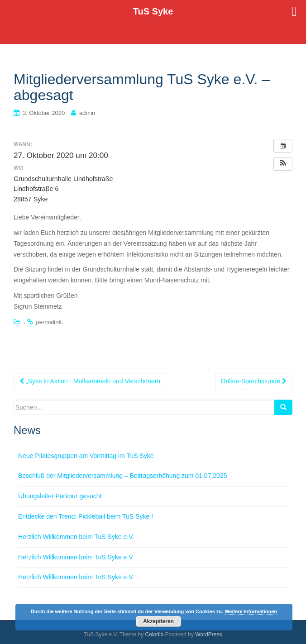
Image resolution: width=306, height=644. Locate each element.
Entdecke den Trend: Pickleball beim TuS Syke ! (86, 516)
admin (87, 113)
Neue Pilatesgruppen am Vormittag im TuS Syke (86, 456)
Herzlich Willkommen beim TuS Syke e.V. (76, 537)
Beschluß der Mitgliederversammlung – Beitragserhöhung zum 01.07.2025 (122, 476)
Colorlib (155, 634)
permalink (49, 322)
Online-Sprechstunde (254, 381)
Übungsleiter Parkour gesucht (60, 496)
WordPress (208, 634)
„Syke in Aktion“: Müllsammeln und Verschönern (90, 381)
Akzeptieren (158, 621)
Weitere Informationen (251, 611)
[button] (283, 164)
